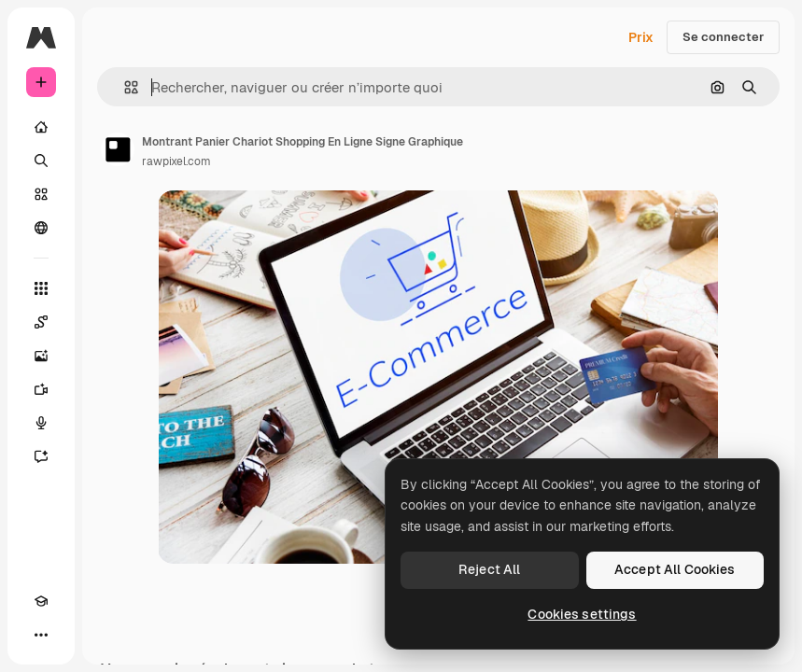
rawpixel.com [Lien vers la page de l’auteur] (176, 161)
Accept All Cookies (675, 569)
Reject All (489, 569)
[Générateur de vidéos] (41, 389)
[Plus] (41, 635)
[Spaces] (41, 322)
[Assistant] (41, 456)
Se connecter (723, 37)
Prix (641, 37)
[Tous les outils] (41, 288)
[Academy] (41, 601)
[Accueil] (41, 127)
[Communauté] (41, 228)
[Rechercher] (41, 161)
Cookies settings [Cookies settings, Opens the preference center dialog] (582, 614)
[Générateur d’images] (41, 356)
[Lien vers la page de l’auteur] (118, 149)
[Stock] (41, 194)
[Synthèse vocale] (41, 423)
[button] (124, 87)
